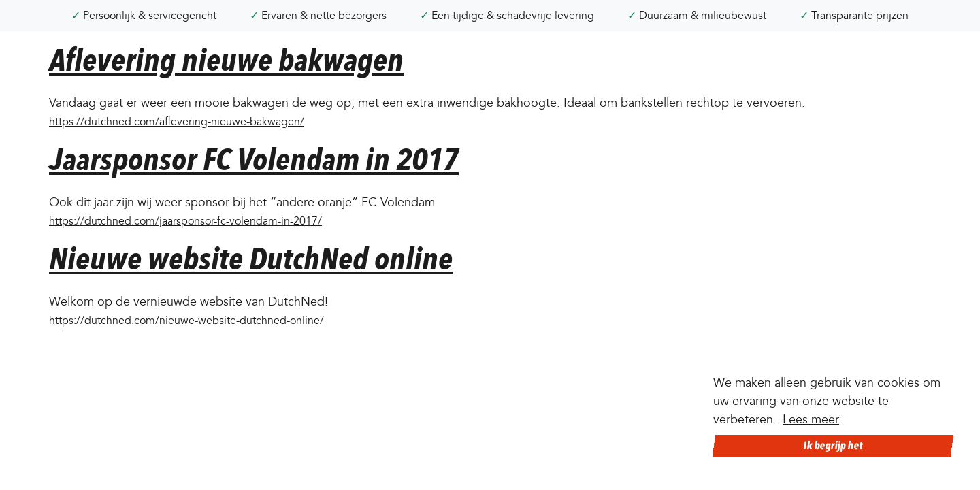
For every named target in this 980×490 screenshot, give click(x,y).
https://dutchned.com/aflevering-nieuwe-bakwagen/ (177, 122)
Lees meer (811, 420)
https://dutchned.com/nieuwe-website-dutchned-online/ (186, 321)
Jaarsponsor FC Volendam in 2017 (254, 160)
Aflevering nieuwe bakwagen (226, 60)
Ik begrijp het (833, 445)
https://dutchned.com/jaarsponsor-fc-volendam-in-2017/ (185, 221)
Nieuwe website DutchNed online (251, 259)
